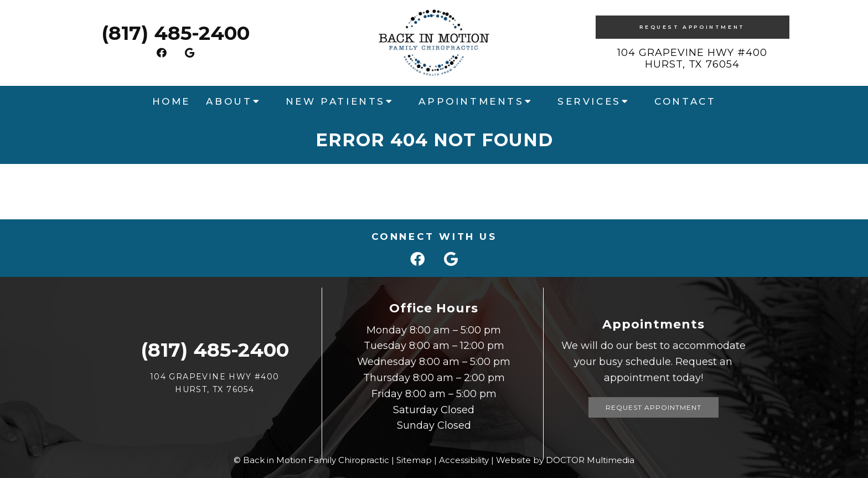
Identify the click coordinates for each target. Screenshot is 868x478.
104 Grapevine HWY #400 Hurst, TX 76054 (692, 59)
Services (589, 101)
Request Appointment (692, 27)
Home (171, 101)
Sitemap (414, 460)
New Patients (335, 101)
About (229, 101)
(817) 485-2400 (175, 33)
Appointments (471, 101)
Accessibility (464, 460)
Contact (685, 101)
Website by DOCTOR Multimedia (565, 460)
